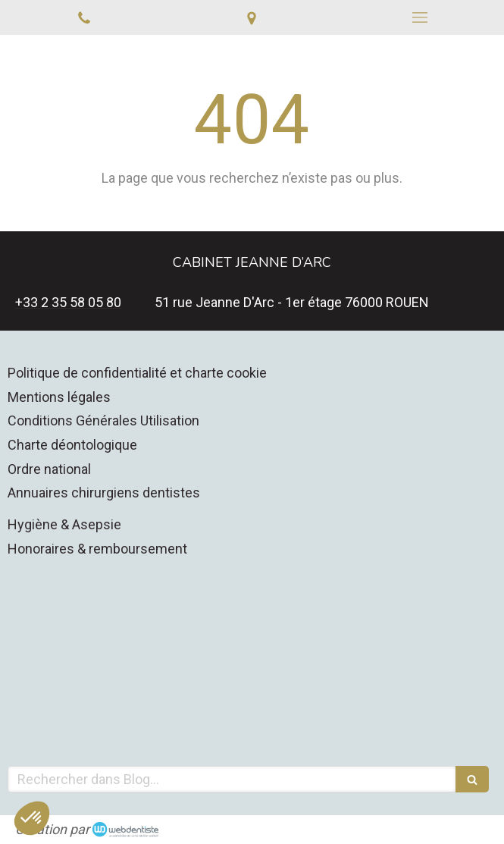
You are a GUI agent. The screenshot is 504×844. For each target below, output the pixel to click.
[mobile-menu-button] (420, 17)
